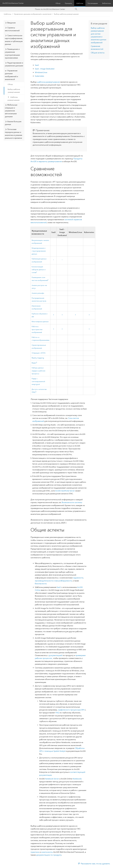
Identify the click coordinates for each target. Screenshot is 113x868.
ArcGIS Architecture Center (14, 3)
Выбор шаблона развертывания (66, 14)
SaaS (37, 65)
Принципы (68, 3)
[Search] (76, 9)
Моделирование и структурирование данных (39, 251)
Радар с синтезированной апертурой (38, 382)
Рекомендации (93, 3)
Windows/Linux (41, 72)
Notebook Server (52, 779)
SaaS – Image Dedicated (45, 69)
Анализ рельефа (38, 293)
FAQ (57, 713)
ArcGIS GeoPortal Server (65, 491)
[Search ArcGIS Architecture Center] (54, 9)
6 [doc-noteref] (36, 392)
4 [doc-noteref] (54, 329)
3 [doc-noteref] (54, 315)
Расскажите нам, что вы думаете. (96, 864)
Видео (34, 363)
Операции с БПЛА (39, 353)
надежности (78, 578)
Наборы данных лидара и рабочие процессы (38, 371)
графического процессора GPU (72, 710)
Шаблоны (80, 3)
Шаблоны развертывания (14, 99)
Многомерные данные (40, 322)
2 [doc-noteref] (37, 272)
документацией (56, 655)
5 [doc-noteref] (37, 363)
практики (35, 852)
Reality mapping (38, 358)
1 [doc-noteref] (54, 260)
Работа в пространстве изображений (37, 329)
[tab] (14, 23)
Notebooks (77, 779)
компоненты (47, 852)
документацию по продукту (49, 855)
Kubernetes (39, 76)
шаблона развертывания (48, 82)
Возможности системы (72, 502)
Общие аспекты (98, 53)
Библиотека (106, 3)
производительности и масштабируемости (53, 581)
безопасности (41, 584)
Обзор (58, 3)
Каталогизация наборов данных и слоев (39, 270)
